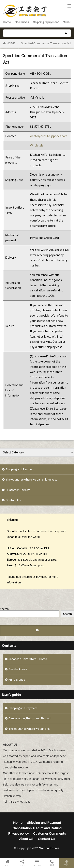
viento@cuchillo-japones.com (49, 136)
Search (4, 609)
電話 (52, 863)
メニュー (37, 863)
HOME (11, 43)
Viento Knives (49, 848)
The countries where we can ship (29, 729)
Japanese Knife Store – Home (28, 659)
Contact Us (13, 500)
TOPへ (67, 863)
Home (7, 22)
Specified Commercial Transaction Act (46, 43)
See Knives (22, 22)
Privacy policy (18, 834)
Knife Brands (17, 680)
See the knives (18, 669)
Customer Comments (50, 834)
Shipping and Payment (20, 469)
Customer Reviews (18, 490)
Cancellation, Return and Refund (30, 718)
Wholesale (37, 145)
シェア (22, 863)
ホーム (7, 863)
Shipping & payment (46, 22)
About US (26, 839)
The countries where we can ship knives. (31, 480)
